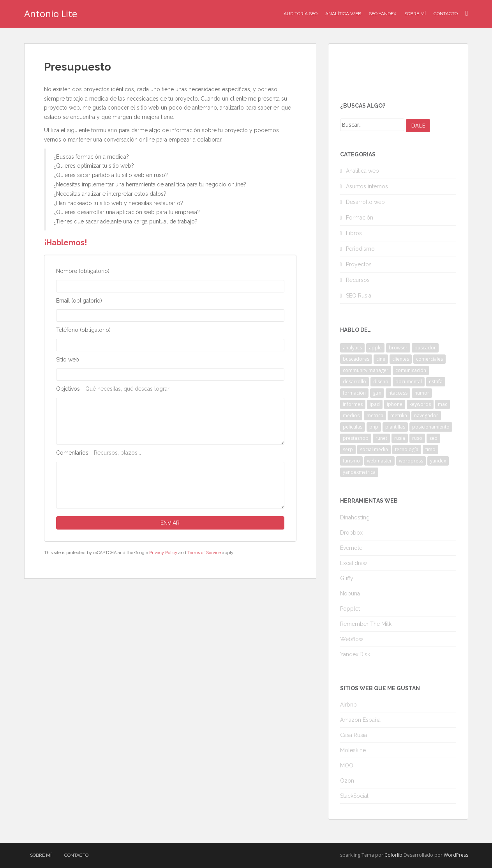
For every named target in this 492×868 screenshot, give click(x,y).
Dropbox (351, 533)
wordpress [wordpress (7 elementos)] (411, 461)
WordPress (456, 855)
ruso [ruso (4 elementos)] (417, 438)
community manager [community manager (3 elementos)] (366, 370)
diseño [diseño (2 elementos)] (381, 382)
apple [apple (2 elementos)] (375, 348)
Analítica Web (343, 14)
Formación (360, 218)
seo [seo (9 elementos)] (433, 438)
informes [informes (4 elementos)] (353, 404)
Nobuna (350, 593)
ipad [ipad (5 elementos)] (375, 404)
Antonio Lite (51, 13)
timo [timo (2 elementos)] (430, 449)
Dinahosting (355, 517)
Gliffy (347, 578)
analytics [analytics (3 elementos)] (352, 348)
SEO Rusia (359, 296)
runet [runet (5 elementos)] (381, 438)
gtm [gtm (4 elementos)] (377, 393)
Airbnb (348, 705)
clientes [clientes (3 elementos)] (401, 359)
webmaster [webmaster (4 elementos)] (379, 461)
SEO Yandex (383, 14)
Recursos (358, 280)
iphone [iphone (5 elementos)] (395, 404)
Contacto (446, 14)
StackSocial (354, 796)
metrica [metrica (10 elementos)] (375, 415)
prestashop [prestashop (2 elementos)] (356, 438)
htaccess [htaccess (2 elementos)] (398, 393)
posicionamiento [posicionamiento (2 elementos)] (431, 427)
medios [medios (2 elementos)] (351, 415)
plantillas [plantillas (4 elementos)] (395, 427)
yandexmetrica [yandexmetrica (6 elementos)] (359, 472)
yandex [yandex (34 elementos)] (438, 461)
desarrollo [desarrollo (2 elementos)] (354, 382)
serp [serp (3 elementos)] (348, 449)
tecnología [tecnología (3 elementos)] (407, 449)
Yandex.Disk (355, 654)
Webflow (352, 639)
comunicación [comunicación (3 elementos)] (411, 370)
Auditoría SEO (301, 14)
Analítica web (362, 171)
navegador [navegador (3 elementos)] (426, 415)
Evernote (351, 548)
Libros (354, 233)
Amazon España (360, 720)
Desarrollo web (365, 202)
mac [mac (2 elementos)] (443, 404)
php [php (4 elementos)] (374, 427)
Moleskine (353, 750)
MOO (347, 765)
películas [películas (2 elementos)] (353, 427)
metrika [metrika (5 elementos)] (399, 415)
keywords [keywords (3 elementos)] (420, 404)
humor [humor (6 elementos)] (422, 393)
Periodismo (360, 249)
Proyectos (359, 264)
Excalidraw (354, 563)
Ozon (347, 781)
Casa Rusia (354, 735)
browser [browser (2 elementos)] (398, 348)
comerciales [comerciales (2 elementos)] (429, 359)
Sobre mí (415, 14)
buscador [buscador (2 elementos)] (425, 348)
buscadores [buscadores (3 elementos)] (356, 359)
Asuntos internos (367, 186)
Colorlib (393, 855)
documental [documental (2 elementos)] (409, 382)
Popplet (350, 609)
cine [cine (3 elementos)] (381, 359)
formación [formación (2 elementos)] (354, 393)
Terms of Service (204, 553)
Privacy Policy (163, 553)
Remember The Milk (366, 624)
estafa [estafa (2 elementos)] (436, 382)
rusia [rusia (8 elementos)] (400, 438)
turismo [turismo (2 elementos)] (351, 461)
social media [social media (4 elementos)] (374, 449)
